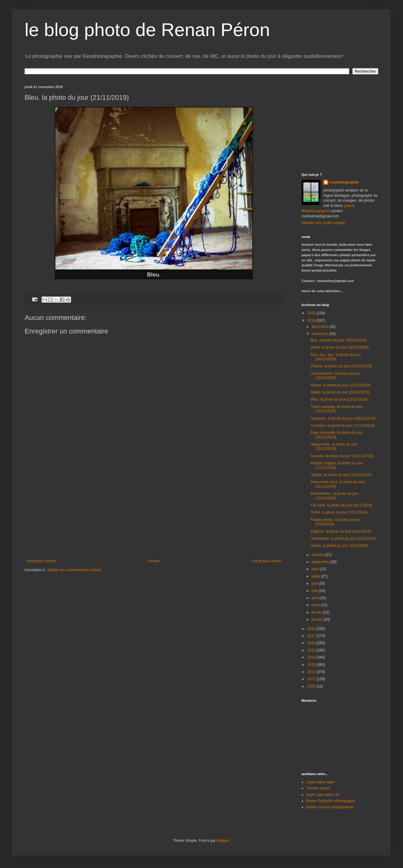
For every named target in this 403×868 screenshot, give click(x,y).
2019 (312, 321)
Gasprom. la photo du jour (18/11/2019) (343, 418)
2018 (312, 629)
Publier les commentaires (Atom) (74, 570)
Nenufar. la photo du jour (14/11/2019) (342, 456)
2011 (312, 679)
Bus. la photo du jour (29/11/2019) (339, 340)
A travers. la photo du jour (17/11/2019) (343, 426)
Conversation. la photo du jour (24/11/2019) (335, 376)
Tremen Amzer (318, 788)
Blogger (223, 841)
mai (315, 591)
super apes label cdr (323, 795)
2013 (312, 665)
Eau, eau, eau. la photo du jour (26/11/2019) (336, 357)
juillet (316, 576)
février (317, 612)
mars (316, 605)
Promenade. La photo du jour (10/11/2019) (335, 496)
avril (315, 598)
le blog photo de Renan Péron (147, 30)
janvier (318, 620)
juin (315, 583)
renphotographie (344, 182)
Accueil (154, 561)
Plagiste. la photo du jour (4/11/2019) (341, 531)
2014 (312, 657)
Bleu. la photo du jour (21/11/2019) (339, 399)
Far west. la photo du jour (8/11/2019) (341, 505)
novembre (320, 334)
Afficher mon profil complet (323, 223)
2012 (312, 672)
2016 (312, 643)
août (316, 569)
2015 (312, 650)
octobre (318, 555)
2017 (312, 636)
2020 (312, 313)
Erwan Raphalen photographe (331, 801)
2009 (312, 686)
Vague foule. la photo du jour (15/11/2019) (334, 446)
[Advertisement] (154, 513)
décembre (320, 327)
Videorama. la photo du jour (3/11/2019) (343, 539)
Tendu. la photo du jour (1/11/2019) (339, 546)
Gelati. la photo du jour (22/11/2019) (340, 392)
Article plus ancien (267, 561)
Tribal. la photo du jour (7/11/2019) (339, 512)
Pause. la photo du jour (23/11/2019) (341, 385)
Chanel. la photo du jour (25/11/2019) (341, 366)
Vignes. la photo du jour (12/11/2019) (341, 475)
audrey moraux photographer (330, 807)
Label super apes (320, 782)
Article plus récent (41, 561)
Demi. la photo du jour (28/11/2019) (340, 347)
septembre (321, 562)
